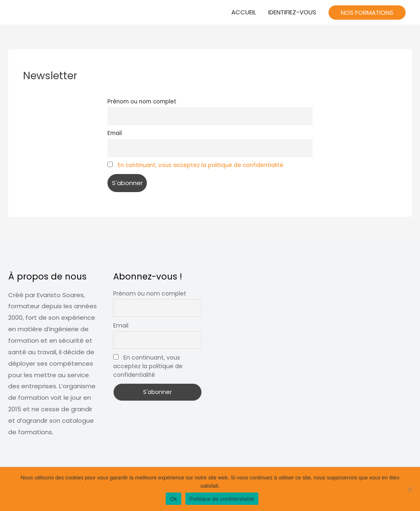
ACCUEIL (244, 12)
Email (115, 133)
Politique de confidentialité (222, 499)
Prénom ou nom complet (142, 102)
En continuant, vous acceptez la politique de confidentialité (201, 165)
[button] (367, 13)
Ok (173, 499)
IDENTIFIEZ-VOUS (292, 12)
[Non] (410, 489)
